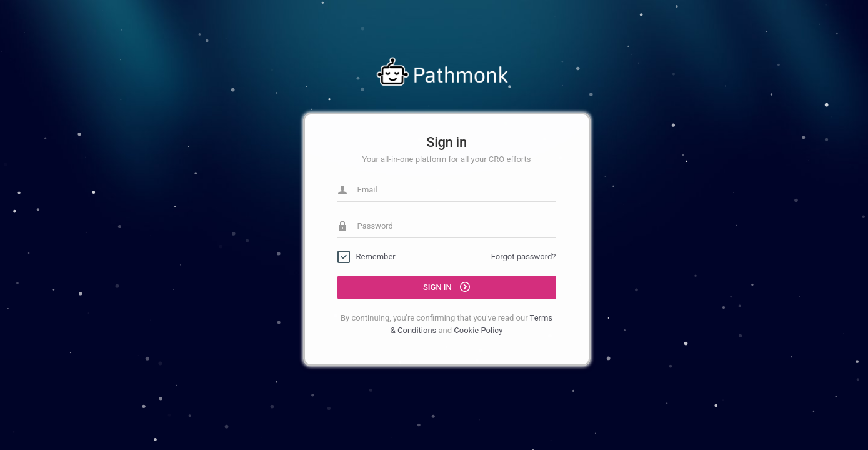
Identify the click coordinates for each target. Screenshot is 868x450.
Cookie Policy (478, 330)
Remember (376, 257)
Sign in (446, 287)
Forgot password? (524, 257)
